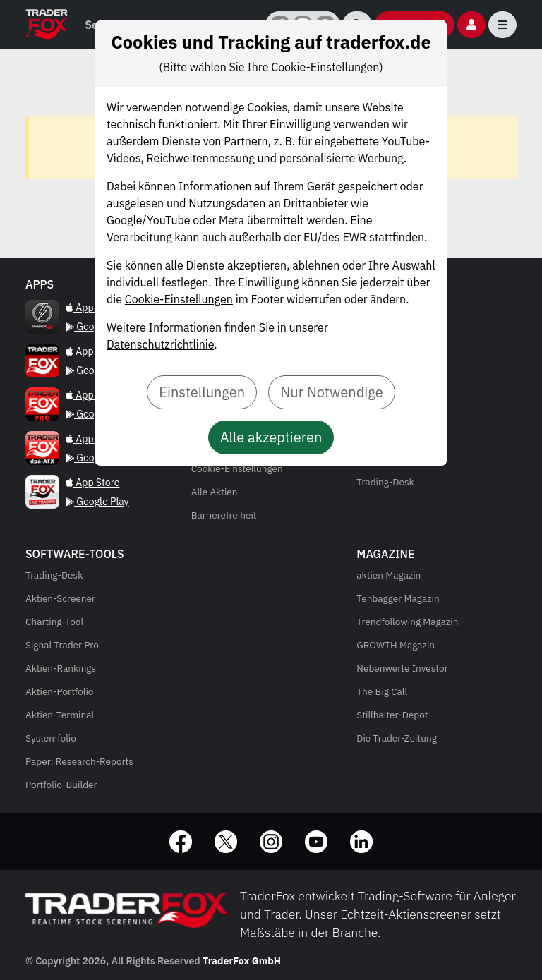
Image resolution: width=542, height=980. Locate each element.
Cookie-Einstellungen (179, 299)
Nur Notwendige (332, 392)
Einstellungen (202, 392)
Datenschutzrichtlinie (160, 344)
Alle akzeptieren (271, 437)
